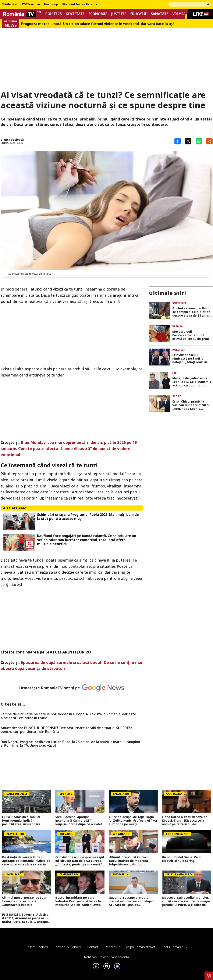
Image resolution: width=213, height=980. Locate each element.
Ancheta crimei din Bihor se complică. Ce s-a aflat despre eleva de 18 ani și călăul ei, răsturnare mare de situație (192, 312)
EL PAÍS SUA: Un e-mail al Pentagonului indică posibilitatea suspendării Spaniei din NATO (21, 821)
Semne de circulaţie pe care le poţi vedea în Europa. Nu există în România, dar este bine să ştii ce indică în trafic (68, 716)
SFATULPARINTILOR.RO (68, 652)
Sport (177, 396)
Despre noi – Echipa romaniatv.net (130, 947)
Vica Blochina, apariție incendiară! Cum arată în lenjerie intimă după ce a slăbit (79, 821)
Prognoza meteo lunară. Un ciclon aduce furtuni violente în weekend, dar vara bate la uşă (98, 24)
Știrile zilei (10, 4)
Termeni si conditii (68, 947)
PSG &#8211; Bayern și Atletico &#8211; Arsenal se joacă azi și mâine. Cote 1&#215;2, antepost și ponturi (27, 918)
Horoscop (51, 4)
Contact (93, 947)
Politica (54, 14)
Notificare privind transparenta (106, 957)
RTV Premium (31, 4)
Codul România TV (175, 947)
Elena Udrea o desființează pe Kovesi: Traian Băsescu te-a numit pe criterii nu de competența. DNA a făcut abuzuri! (185, 821)
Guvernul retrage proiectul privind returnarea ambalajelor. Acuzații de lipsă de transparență (132, 901)
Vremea (179, 14)
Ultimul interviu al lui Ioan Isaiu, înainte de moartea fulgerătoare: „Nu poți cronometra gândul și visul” (130, 861)
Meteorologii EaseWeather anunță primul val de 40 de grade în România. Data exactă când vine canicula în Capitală (191, 335)
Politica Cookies (37, 947)
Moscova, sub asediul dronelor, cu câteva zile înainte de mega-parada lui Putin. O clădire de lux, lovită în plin (186, 901)
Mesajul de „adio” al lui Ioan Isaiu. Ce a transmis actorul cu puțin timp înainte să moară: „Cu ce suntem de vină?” (192, 382)
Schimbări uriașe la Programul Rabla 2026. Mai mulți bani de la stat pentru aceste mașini (88, 517)
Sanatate (160, 14)
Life (175, 373)
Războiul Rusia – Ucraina (80, 4)
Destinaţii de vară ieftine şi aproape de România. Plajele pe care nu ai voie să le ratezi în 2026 (26, 861)
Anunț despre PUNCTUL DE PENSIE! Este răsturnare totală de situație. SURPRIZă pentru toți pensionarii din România (66, 730)
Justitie (119, 14)
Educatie (139, 14)
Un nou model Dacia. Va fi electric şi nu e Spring (181, 859)
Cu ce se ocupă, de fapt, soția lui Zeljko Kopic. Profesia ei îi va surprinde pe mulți (133, 821)
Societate (75, 14)
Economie (98, 14)
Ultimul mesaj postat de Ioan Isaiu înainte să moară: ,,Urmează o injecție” (25, 901)
